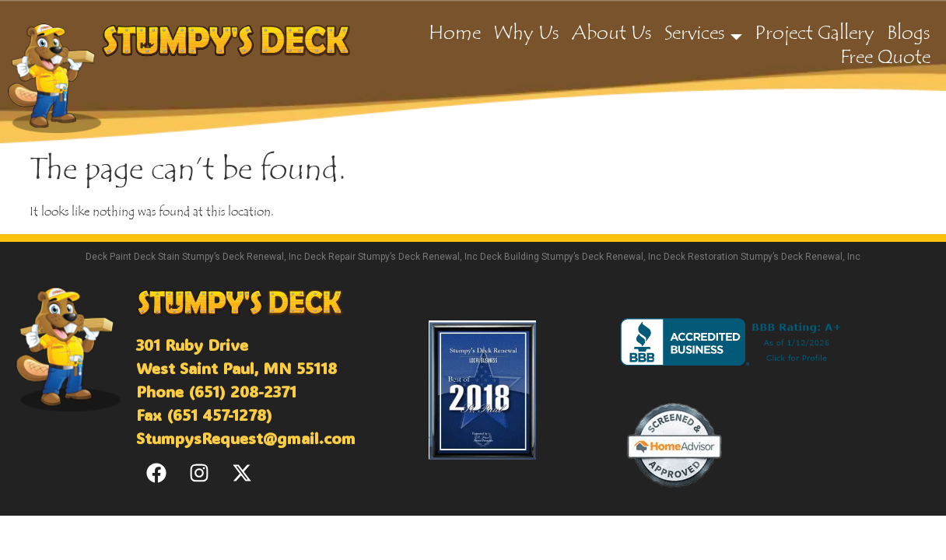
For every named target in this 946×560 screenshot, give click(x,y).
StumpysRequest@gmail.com (246, 438)
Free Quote (885, 60)
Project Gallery (815, 35)
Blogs (909, 35)
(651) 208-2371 (242, 391)
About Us (612, 35)
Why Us (526, 35)
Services (703, 35)
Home (455, 35)
